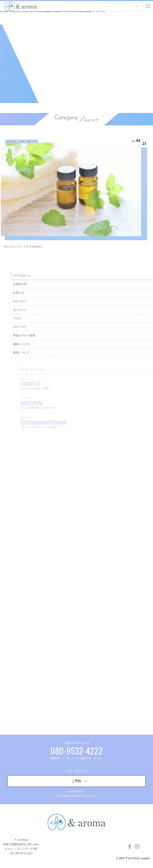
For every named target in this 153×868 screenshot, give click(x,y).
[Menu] (148, 6)
